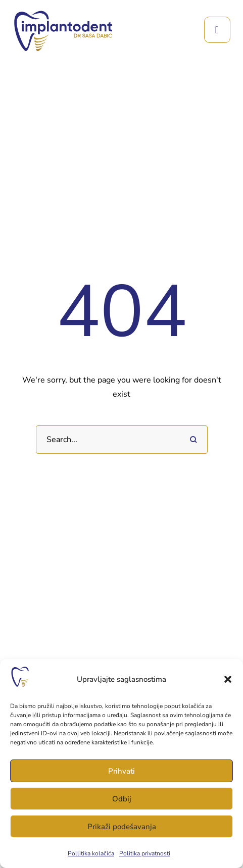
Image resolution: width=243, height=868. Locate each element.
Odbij (122, 799)
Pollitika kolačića (91, 853)
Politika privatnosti (145, 853)
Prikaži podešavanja (122, 827)
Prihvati (121, 771)
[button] (228, 679)
